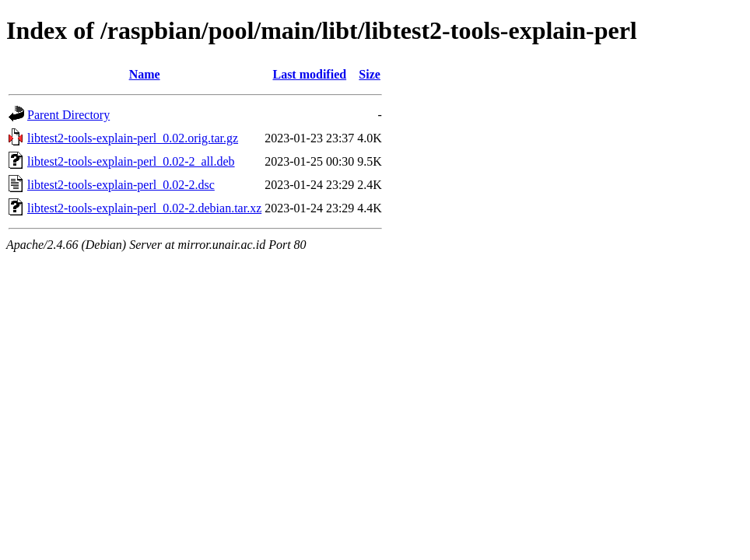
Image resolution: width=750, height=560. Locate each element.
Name (145, 74)
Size (370, 74)
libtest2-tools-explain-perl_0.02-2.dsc (121, 185)
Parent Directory (68, 115)
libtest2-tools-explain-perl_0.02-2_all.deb (131, 161)
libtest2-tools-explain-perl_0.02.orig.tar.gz (133, 138)
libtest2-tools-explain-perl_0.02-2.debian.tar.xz (144, 208)
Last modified (309, 74)
